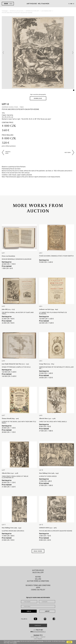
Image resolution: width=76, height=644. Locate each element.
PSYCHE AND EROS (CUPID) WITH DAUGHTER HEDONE (17, 13)
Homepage (5, 11)
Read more (38, 551)
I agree (69, 642)
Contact (38, 625)
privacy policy (17, 641)
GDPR (38, 587)
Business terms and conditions (38, 585)
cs (69, 4)
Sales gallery (38, 572)
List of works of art (47, 11)
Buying (38, 577)
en (71, 4)
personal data (40, 641)
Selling (38, 579)
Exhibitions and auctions (17, 11)
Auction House (38, 570)
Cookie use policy (38, 590)
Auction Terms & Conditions (38, 581)
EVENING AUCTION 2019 (33, 11)
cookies (15, 643)
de (74, 4)
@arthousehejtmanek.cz (38, 632)
